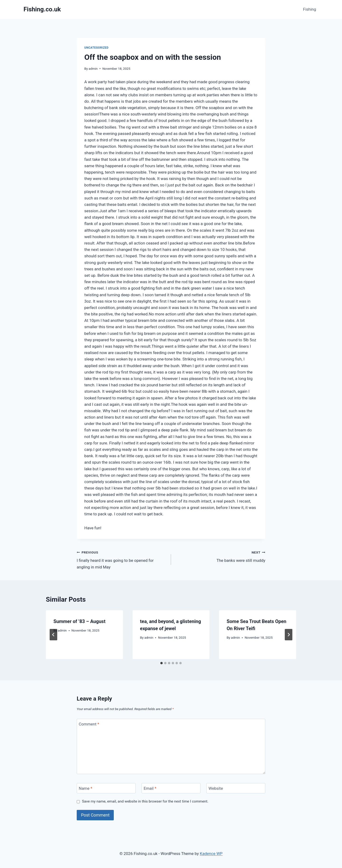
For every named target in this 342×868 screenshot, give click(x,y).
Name (86, 788)
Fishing (310, 9)
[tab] (161, 663)
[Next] (289, 635)
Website (216, 788)
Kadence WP (211, 854)
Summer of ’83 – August (79, 621)
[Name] (106, 788)
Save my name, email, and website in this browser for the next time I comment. (145, 801)
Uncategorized (96, 48)
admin (93, 69)
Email (150, 788)
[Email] (171, 788)
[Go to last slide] (53, 635)
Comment (89, 724)
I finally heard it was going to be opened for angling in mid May (122, 559)
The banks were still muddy (220, 556)
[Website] (236, 788)
